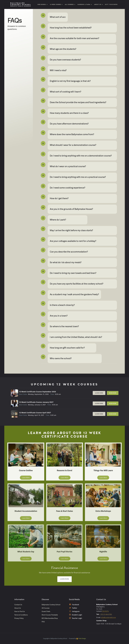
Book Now (113, 393)
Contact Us (18, 605)
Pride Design (82, 639)
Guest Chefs (46, 611)
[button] (42, 4)
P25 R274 (105, 611)
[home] (21, 4)
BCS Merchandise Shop (50, 618)
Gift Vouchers (111, 4)
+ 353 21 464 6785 (106, 614)
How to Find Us (20, 611)
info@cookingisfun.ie (108, 618)
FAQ (43, 622)
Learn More (99, 393)
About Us (18, 608)
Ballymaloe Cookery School (51, 605)
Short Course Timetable (50, 615)
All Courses (46, 608)
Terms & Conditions (21, 615)
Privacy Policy (19, 618)
